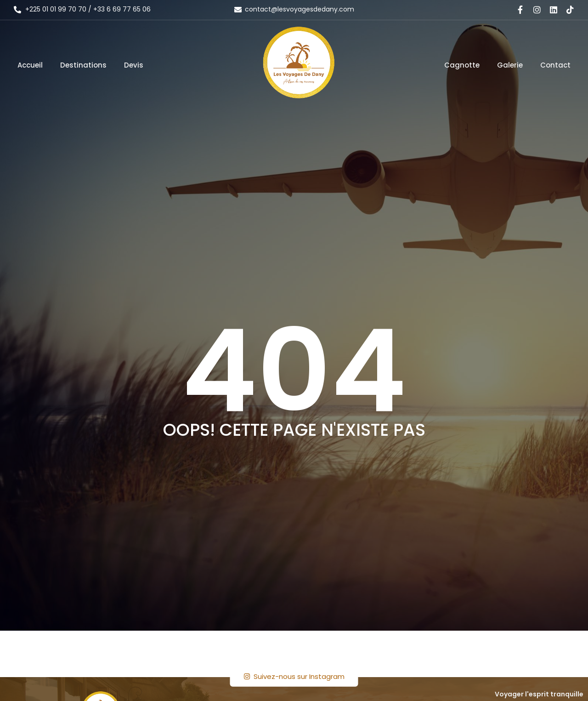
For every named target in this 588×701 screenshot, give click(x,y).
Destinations (83, 65)
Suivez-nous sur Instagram (294, 676)
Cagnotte (462, 65)
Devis (134, 65)
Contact (555, 65)
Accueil (30, 65)
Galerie (510, 65)
